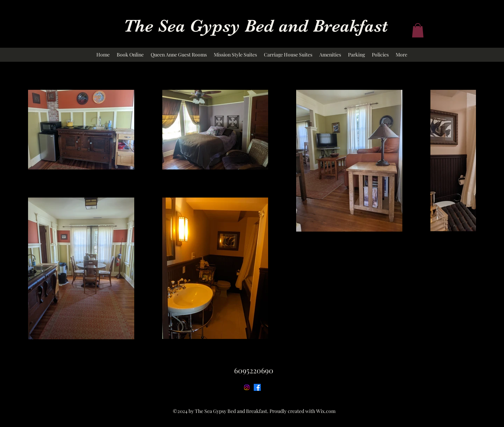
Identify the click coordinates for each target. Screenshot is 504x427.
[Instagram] (247, 387)
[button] (418, 30)
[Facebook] (257, 387)
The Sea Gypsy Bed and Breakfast (256, 26)
